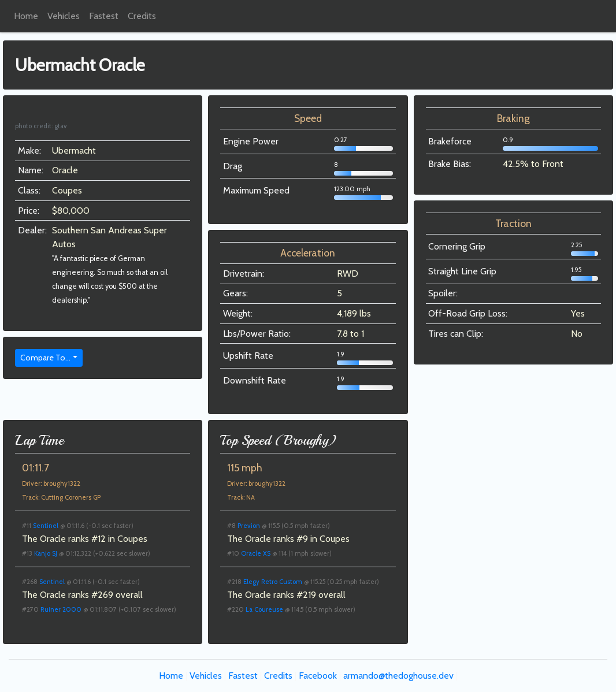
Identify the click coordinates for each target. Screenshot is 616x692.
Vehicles (64, 16)
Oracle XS (256, 553)
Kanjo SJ (46, 553)
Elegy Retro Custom (273, 582)
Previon (249, 526)
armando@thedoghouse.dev (398, 676)
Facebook (318, 676)
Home (26, 16)
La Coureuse (264, 609)
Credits (142, 16)
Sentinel (46, 526)
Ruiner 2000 (61, 609)
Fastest (104, 16)
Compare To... (45, 358)
